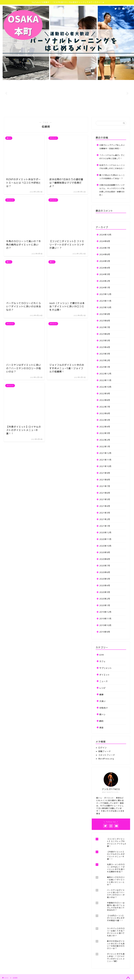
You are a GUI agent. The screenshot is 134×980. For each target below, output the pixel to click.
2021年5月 (105, 499)
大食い (102, 701)
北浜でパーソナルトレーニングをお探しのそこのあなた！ (112, 167)
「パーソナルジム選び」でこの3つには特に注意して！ (112, 157)
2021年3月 (105, 513)
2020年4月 (105, 586)
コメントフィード (107, 755)
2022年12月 (105, 374)
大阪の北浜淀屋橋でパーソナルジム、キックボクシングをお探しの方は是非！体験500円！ (112, 190)
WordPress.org (106, 759)
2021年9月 (105, 473)
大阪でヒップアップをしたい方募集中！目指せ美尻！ (112, 147)
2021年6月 (105, 493)
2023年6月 (105, 334)
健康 (101, 695)
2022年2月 (105, 440)
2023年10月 (105, 307)
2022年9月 (105, 394)
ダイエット (105, 675)
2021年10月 (105, 466)
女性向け (104, 708)
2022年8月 (105, 400)
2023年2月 (105, 360)
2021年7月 (105, 486)
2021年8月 (105, 480)
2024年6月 (105, 254)
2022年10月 (105, 387)
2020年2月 (105, 599)
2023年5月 (105, 341)
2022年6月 (105, 413)
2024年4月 (105, 268)
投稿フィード (105, 751)
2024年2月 (105, 281)
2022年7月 (105, 407)
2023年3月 (105, 354)
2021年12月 (105, 453)
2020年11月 (105, 539)
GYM (102, 655)
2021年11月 (105, 460)
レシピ (102, 688)
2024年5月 (105, 261)
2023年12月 (105, 294)
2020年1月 (105, 605)
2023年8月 (105, 321)
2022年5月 (105, 420)
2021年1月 (105, 526)
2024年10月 (105, 235)
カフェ (102, 662)
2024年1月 (105, 288)
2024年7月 (105, 248)
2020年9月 (105, 552)
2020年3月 (105, 592)
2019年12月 (105, 612)
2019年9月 (105, 632)
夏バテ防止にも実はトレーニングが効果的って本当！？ (112, 177)
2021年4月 (105, 506)
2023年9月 (105, 314)
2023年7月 (105, 327)
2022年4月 (105, 427)
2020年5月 (105, 579)
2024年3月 (105, 274)
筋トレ (102, 714)
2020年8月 (105, 559)
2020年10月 (105, 546)
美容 (101, 728)
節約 (101, 721)
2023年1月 (105, 367)
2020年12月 (105, 533)
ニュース (104, 681)
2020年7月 (105, 566)
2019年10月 (105, 625)
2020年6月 (105, 572)
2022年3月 (105, 433)
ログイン (102, 748)
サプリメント (106, 668)
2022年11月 (105, 380)
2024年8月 (105, 241)
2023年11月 (105, 301)
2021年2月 (105, 519)
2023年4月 (105, 347)
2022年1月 (105, 447)
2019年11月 (105, 619)
